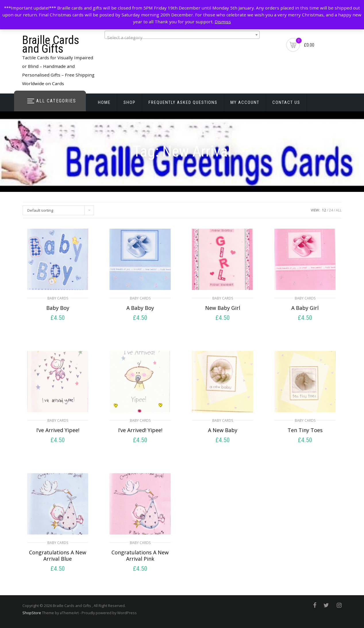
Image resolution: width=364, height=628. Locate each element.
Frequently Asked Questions (183, 102)
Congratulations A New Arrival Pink (140, 556)
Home (104, 102)
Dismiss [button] (223, 22)
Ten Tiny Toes (305, 430)
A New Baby (223, 430)
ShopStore (32, 613)
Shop (130, 102)
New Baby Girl (223, 308)
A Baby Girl (305, 308)
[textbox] (182, 37)
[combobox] (182, 35)
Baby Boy (58, 308)
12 (324, 210)
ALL (339, 210)
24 (331, 210)
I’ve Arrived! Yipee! (140, 430)
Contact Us (286, 102)
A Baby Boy (140, 308)
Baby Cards (58, 298)
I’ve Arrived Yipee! (58, 430)
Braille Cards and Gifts (51, 44)
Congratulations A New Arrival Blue (58, 556)
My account (245, 102)
